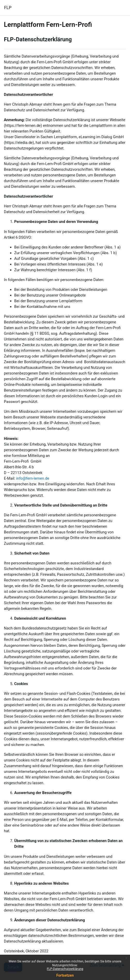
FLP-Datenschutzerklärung (65, 969)
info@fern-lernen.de (33, 478)
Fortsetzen (65, 975)
